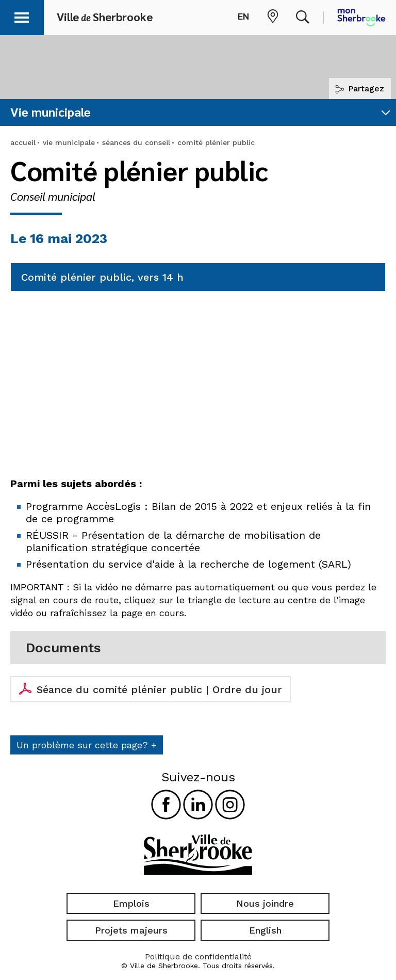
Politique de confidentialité (198, 957)
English (265, 930)
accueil (23, 142)
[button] (22, 16)
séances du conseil (136, 142)
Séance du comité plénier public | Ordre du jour (159, 689)
